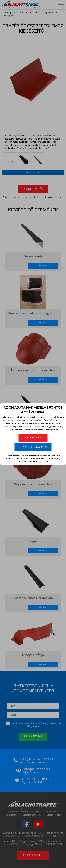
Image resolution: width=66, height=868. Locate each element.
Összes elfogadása (33, 447)
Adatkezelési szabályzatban (40, 456)
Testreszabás (33, 438)
